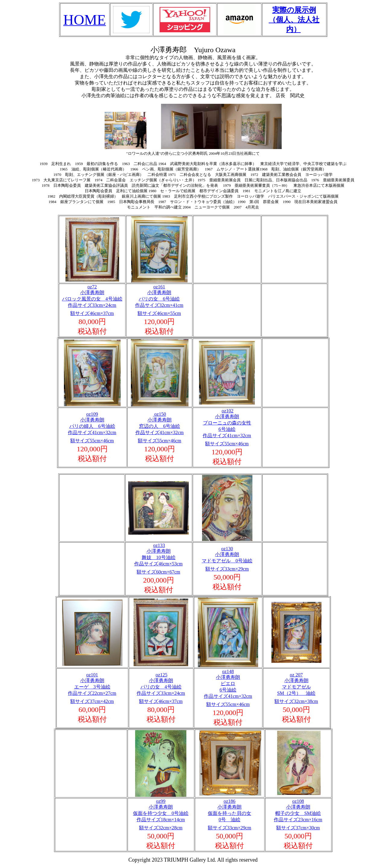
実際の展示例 (294, 10)
